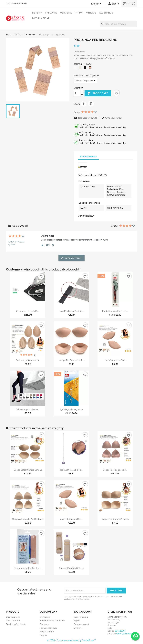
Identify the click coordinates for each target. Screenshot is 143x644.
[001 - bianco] (76, 68)
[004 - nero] (86, 68)
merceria (66, 13)
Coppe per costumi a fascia (115, 519)
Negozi (43, 635)
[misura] (85, 80)
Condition (83, 216)
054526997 (21, 4)
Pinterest (91, 104)
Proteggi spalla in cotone (71, 568)
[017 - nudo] (91, 68)
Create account (81, 624)
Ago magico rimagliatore (71, 409)
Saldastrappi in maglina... (28, 409)
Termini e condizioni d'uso (52, 621)
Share (84, 104)
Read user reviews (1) (86, 118)
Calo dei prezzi (13, 617)
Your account (83, 612)
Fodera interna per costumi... (28, 568)
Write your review (112, 118)
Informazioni (40, 18)
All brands (106, 13)
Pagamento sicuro (49, 628)
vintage (91, 13)
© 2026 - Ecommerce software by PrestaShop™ (71, 640)
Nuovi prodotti (13, 621)
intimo (79, 13)
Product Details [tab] (88, 157)
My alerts (78, 628)
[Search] (118, 24)
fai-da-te (51, 13)
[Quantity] (77, 93)
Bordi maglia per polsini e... (71, 311)
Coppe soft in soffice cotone (28, 470)
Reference (84, 175)
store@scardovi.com (126, 634)
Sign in (77, 621)
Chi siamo (45, 624)
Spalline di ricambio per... (71, 470)
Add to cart (98, 93)
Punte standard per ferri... (115, 311)
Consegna (45, 617)
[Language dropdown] (97, 4)
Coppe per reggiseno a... (71, 360)
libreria (37, 13)
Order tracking (81, 617)
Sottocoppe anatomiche (28, 360)
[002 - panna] (81, 68)
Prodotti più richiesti (16, 624)
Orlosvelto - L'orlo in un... (28, 311)
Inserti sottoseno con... (115, 360)
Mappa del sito (47, 632)
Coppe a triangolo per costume (28, 519)
